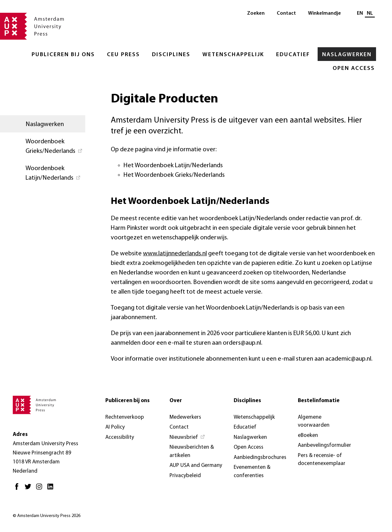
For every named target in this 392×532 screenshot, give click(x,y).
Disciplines (171, 55)
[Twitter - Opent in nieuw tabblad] (30, 489)
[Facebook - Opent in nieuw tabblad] (18, 489)
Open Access (354, 68)
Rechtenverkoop (125, 417)
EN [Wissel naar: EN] (360, 13)
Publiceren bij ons (63, 55)
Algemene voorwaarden (314, 421)
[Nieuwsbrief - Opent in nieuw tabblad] (187, 438)
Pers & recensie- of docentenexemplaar (322, 460)
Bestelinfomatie (319, 401)
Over (176, 401)
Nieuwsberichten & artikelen (192, 451)
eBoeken (308, 435)
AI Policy (115, 427)
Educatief (293, 55)
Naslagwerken (347, 55)
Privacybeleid (185, 476)
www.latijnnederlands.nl (175, 254)
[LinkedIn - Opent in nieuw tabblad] (52, 489)
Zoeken (256, 13)
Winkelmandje (324, 13)
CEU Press (123, 55)
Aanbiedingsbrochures (260, 457)
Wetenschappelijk (233, 55)
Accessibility (120, 437)
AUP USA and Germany (196, 465)
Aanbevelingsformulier (324, 445)
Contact (286, 13)
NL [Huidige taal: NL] (370, 13)
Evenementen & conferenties (252, 472)
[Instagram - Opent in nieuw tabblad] (41, 489)
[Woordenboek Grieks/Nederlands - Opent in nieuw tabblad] (43, 146)
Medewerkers (185, 417)
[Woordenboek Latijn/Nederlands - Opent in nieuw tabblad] (43, 173)
